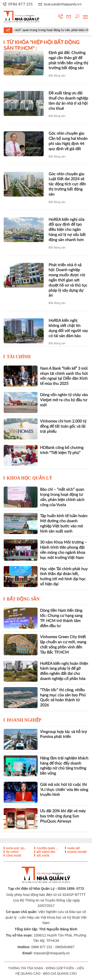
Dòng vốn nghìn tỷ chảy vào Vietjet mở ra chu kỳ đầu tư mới (64, 400)
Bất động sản (57, 76)
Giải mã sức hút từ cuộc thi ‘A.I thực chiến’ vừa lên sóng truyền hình (64, 790)
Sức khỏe (43, 856)
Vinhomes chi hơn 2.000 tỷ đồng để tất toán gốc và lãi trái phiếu (63, 426)
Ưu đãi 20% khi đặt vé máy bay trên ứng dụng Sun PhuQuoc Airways (63, 816)
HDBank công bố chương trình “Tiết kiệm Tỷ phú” (62, 450)
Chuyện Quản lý (47, 848)
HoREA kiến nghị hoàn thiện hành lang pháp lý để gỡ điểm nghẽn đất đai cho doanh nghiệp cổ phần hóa (64, 671)
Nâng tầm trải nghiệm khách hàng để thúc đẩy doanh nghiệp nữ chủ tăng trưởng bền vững (64, 766)
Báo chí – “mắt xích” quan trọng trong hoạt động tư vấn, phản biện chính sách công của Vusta (62, 497)
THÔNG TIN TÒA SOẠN (26, 968)
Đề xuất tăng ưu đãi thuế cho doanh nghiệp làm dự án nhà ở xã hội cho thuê (68, 101)
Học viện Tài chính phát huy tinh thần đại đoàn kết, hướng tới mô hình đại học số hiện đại (64, 577)
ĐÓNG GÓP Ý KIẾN (60, 968)
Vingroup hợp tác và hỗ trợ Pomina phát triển (63, 734)
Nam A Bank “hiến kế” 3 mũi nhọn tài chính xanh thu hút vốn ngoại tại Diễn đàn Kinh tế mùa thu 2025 (64, 376)
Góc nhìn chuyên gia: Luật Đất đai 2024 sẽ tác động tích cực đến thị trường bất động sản (67, 184)
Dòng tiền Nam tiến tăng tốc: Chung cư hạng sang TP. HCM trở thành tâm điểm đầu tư (61, 618)
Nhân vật (73, 848)
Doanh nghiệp (24, 720)
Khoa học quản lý (30, 478)
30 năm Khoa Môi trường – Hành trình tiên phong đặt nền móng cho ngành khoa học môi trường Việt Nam (63, 550)
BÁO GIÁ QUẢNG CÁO (60, 974)
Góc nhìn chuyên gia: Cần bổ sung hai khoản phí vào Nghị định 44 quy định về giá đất (68, 141)
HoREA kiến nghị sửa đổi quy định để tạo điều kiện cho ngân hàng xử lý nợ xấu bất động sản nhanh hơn (67, 230)
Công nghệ (13, 856)
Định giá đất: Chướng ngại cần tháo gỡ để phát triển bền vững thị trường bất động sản (68, 60)
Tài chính (19, 357)
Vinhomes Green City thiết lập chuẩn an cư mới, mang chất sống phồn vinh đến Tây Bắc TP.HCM (63, 645)
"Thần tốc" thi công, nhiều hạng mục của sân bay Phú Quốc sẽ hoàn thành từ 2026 (63, 698)
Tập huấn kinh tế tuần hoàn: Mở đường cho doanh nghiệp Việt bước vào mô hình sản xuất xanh (64, 523)
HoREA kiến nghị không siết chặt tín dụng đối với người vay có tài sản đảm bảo (68, 328)
